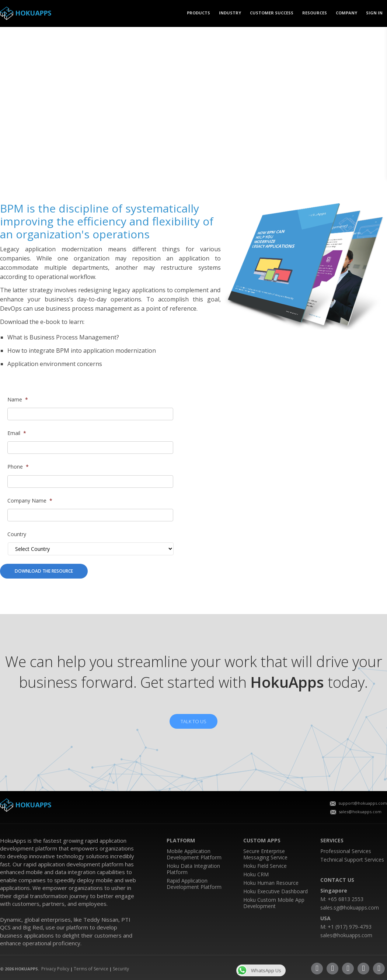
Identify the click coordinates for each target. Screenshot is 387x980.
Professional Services (346, 851)
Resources (315, 13)
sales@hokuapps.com (356, 812)
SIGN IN (374, 13)
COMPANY (346, 13)
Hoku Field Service (265, 866)
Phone (18, 467)
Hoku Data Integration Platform (193, 869)
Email (17, 433)
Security (121, 969)
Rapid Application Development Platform (194, 884)
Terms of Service (91, 969)
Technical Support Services (352, 860)
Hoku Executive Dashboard (276, 891)
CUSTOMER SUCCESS (272, 13)
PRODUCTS (198, 13)
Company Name (30, 501)
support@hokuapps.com (358, 803)
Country (17, 534)
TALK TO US (193, 721)
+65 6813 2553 (346, 899)
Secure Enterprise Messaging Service (265, 854)
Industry (230, 13)
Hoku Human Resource (271, 883)
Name (18, 400)
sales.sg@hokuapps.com (350, 907)
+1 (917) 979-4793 (350, 927)
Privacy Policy (55, 969)
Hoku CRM (256, 874)
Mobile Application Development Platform (194, 854)
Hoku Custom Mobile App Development (274, 903)
